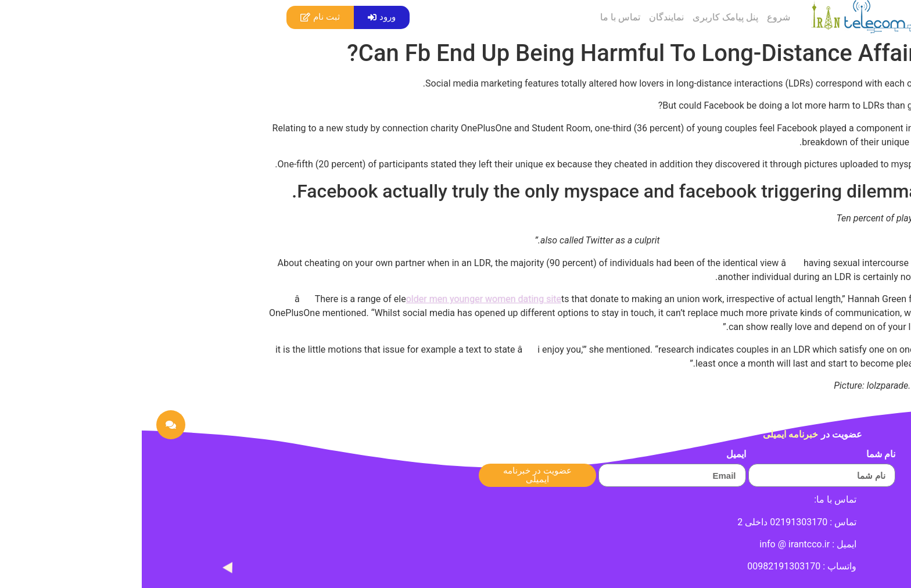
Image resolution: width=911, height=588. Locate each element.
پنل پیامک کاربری (584, 17)
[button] (240, 17)
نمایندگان (525, 17)
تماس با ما (478, 17)
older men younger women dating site (342, 299)
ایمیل (594, 454)
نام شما (739, 454)
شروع (637, 17)
